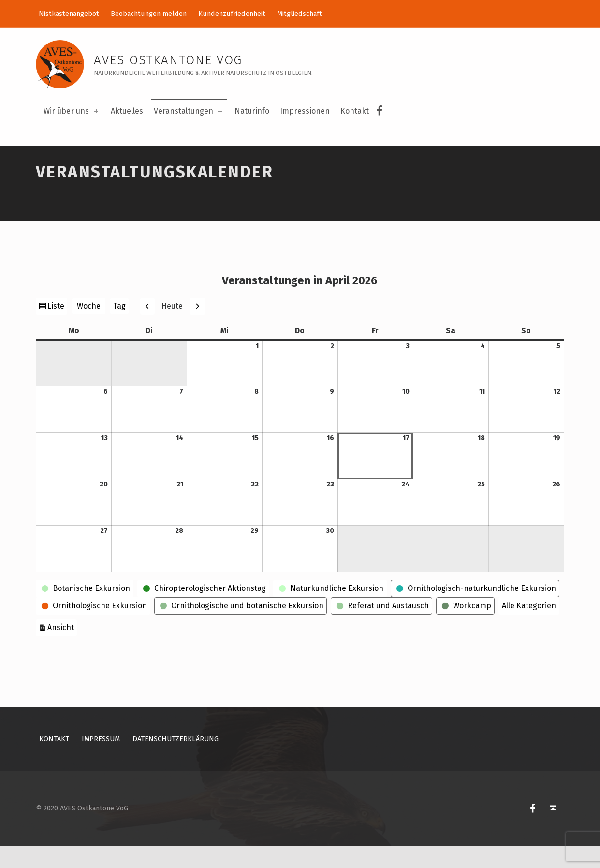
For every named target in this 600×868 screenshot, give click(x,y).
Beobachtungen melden (149, 14)
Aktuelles (127, 111)
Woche (89, 329)
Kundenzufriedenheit (232, 14)
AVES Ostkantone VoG (168, 60)
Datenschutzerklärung (176, 762)
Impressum (101, 762)
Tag (119, 329)
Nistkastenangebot (69, 14)
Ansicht (62, 649)
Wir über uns (72, 111)
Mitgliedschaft (300, 14)
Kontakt (355, 111)
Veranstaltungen (189, 111)
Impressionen (305, 111)
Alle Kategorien (529, 628)
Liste (57, 329)
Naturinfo (252, 111)
